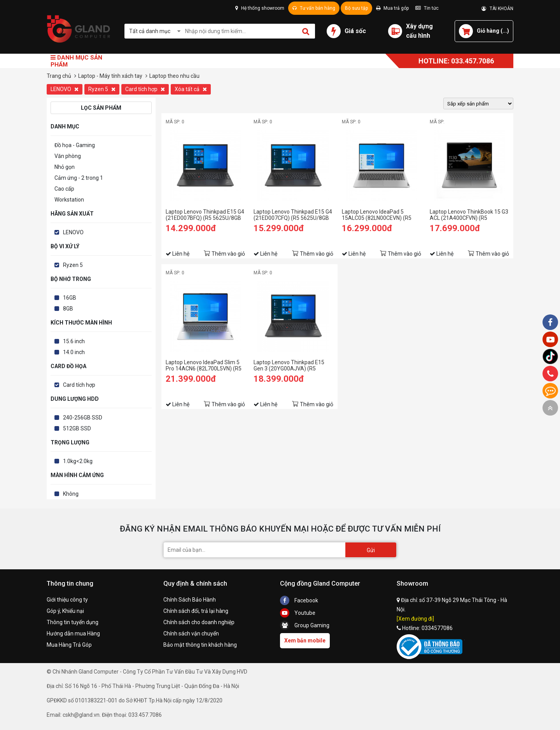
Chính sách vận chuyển (191, 633)
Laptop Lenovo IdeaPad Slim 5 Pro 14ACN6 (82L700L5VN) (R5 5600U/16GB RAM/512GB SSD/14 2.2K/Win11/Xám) (204, 365)
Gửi (371, 550)
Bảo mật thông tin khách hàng (200, 645)
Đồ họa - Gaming (75, 145)
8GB (68, 309)
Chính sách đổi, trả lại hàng (196, 611)
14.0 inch (74, 352)
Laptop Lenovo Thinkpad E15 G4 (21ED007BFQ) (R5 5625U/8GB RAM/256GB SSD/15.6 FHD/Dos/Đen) (205, 215)
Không (71, 494)
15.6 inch (74, 341)
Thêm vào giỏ (228, 254)
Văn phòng (68, 156)
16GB (70, 298)
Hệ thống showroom (260, 8)
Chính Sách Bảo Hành (190, 600)
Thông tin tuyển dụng (73, 622)
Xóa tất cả (191, 89)
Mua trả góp (392, 8)
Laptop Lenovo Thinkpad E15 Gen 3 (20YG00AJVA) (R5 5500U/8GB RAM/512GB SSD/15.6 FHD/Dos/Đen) (289, 365)
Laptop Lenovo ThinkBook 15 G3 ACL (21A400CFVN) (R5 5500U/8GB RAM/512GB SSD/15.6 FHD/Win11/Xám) (469, 215)
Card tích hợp (145, 89)
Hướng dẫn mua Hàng (73, 633)
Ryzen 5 (102, 89)
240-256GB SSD (83, 418)
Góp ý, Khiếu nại (65, 611)
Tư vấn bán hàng (314, 8)
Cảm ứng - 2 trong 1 (79, 178)
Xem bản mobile (305, 641)
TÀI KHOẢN (497, 9)
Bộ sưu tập (356, 8)
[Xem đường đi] (415, 619)
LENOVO (65, 89)
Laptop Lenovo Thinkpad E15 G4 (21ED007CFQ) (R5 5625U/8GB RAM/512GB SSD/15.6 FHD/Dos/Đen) (293, 215)
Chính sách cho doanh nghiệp (199, 622)
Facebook (299, 600)
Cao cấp (64, 189)
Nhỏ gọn (65, 167)
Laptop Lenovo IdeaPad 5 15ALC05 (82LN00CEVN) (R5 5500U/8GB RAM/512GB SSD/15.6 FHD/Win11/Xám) (377, 215)
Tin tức (427, 8)
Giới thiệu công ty (67, 600)
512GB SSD (77, 428)
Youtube (298, 613)
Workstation (69, 200)
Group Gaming (305, 625)
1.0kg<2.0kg (78, 461)
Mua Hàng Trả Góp (69, 645)
